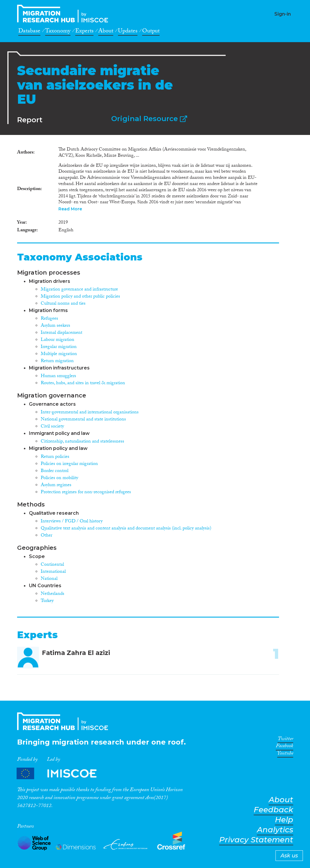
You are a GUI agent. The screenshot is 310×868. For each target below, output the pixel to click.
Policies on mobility (59, 478)
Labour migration (58, 340)
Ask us (289, 856)
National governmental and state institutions (83, 420)
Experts (84, 32)
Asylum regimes (56, 485)
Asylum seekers (55, 326)
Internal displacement (61, 333)
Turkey (47, 601)
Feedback (273, 810)
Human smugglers (58, 376)
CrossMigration (64, 14)
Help (284, 820)
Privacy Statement (256, 840)
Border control (55, 471)
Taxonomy (58, 32)
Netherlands (53, 594)
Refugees (49, 319)
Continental (52, 565)
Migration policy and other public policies (80, 297)
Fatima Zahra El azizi (76, 653)
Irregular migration (59, 347)
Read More (70, 209)
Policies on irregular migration (69, 464)
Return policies (55, 457)
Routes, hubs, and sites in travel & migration (83, 383)
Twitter (285, 740)
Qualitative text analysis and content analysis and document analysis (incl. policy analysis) (126, 529)
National (49, 579)
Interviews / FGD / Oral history (72, 522)
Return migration (57, 361)
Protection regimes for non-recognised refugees (86, 492)
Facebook (284, 747)
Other (46, 536)
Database (29, 32)
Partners (62, 774)
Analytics (275, 830)
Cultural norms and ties (63, 304)
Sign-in (283, 14)
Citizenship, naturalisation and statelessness (82, 442)
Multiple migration (59, 354)
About (106, 32)
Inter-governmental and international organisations (90, 413)
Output (151, 32)
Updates (128, 32)
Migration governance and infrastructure (79, 290)
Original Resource (149, 119)
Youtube (285, 754)
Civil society (52, 427)
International (53, 572)
